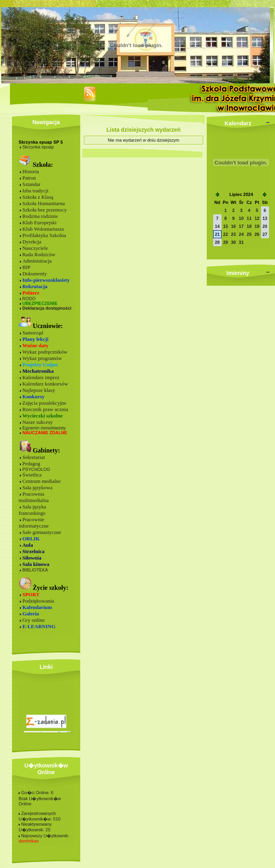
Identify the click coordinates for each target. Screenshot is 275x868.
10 (241, 218)
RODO (29, 299)
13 (265, 218)
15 (226, 226)
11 (249, 218)
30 (233, 242)
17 (241, 226)
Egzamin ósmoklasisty (44, 428)
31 (241, 242)
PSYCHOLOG (36, 469)
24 (241, 234)
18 (249, 226)
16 (233, 226)
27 (265, 234)
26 (257, 234)
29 (226, 242)
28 (217, 242)
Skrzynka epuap (38, 147)
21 (217, 234)
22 (226, 234)
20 (265, 226)
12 (257, 218)
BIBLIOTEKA (35, 570)
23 (233, 234)
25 (249, 234)
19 (257, 226)
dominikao (29, 841)
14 (217, 226)
